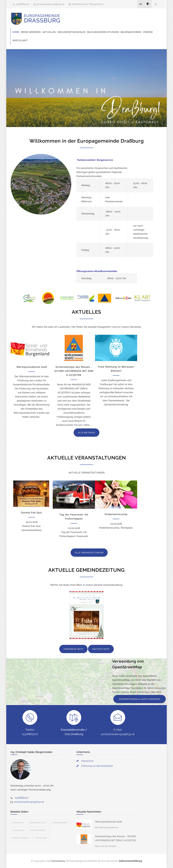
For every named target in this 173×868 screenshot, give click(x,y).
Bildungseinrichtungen (103, 32)
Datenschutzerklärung (130, 861)
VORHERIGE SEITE (73, 649)
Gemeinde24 (58, 861)
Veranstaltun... (38, 823)
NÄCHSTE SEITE (101, 649)
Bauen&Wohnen (131, 32)
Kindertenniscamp (116, 514)
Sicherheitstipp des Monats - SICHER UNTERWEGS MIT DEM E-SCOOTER (74, 371)
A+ (141, 4)
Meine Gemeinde (31, 32)
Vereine (148, 32)
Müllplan (41, 838)
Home (16, 32)
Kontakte (18, 823)
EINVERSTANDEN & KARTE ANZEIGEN (140, 699)
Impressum (87, 761)
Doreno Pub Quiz (32, 513)
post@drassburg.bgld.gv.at (51, 4)
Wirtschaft (20, 40)
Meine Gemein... (21, 838)
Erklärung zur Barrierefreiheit (97, 766)
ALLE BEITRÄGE (86, 433)
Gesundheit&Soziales (71, 32)
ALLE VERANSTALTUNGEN (89, 553)
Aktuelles (49, 32)
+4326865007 (23, 4)
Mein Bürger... (38, 830)
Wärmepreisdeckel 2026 (32, 367)
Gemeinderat (60, 823)
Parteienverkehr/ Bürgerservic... (88, 4)
